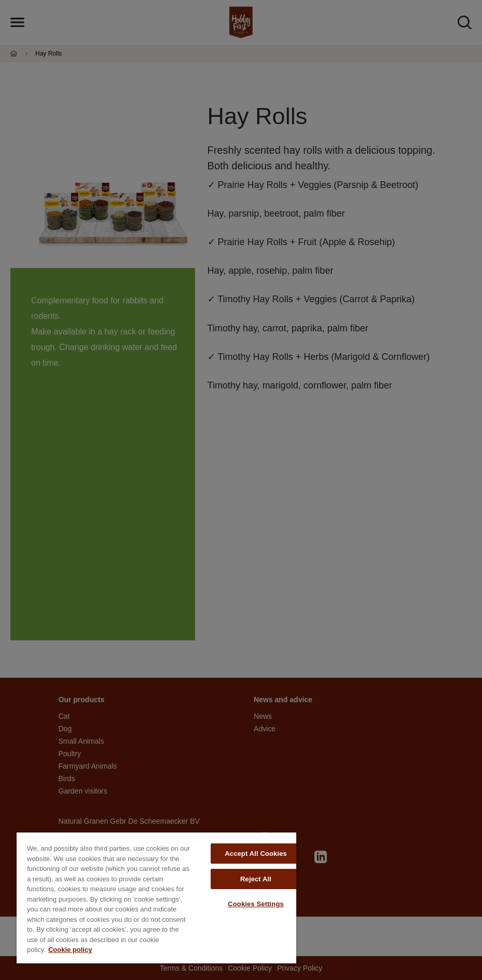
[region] (156, 898)
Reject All (256, 879)
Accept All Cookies (256, 854)
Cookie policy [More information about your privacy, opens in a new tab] (70, 950)
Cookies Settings (256, 904)
